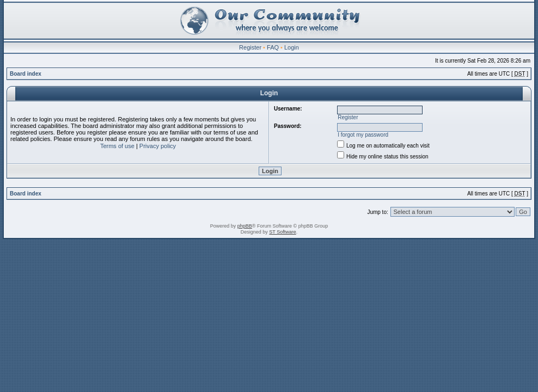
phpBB (245, 226)
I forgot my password (363, 135)
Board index (26, 74)
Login (292, 47)
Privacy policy (158, 146)
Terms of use (117, 146)
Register (250, 47)
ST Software (282, 232)
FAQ (273, 47)
